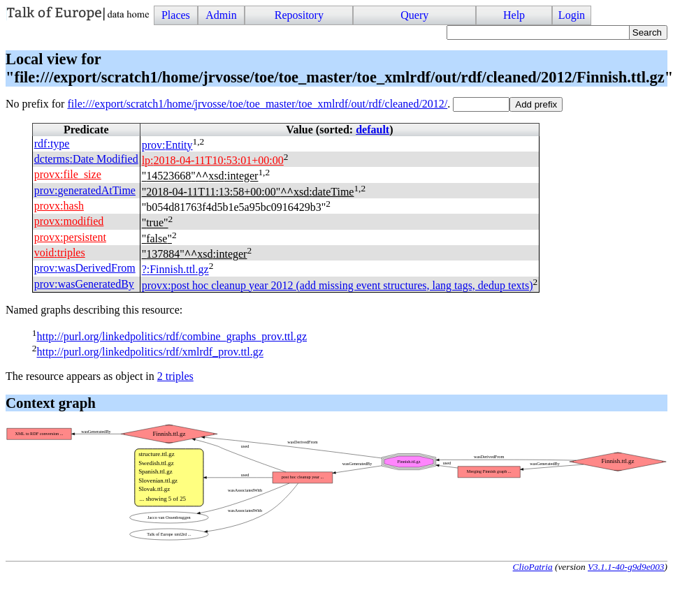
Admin (221, 15)
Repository (299, 15)
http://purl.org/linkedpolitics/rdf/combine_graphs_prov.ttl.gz (172, 336)
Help (514, 15)
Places (176, 15)
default (372, 130)
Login (572, 15)
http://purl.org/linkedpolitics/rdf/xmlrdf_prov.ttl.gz (150, 352)
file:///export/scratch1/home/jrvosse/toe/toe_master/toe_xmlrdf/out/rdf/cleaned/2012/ (257, 104)
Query (414, 15)
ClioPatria (533, 567)
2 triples (175, 376)
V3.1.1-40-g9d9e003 (626, 567)
